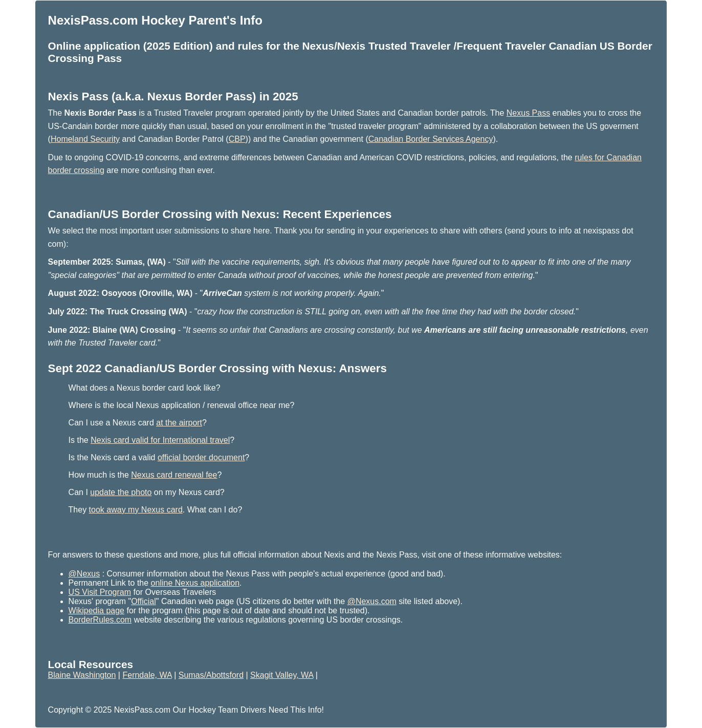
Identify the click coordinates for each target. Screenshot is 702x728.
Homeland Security (85, 139)
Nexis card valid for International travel (160, 440)
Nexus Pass (528, 113)
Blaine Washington (82, 675)
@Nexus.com (372, 601)
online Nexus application (195, 583)
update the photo (121, 492)
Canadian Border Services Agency (431, 139)
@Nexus (84, 574)
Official (144, 601)
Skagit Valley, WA (282, 675)
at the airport (179, 423)
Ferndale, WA (147, 675)
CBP (237, 139)
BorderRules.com (100, 620)
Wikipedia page (96, 611)
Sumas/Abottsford (211, 675)
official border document (201, 457)
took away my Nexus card (136, 510)
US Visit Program (100, 592)
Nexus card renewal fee (174, 475)
